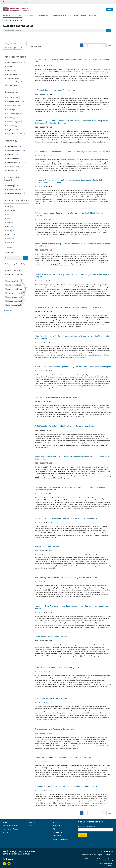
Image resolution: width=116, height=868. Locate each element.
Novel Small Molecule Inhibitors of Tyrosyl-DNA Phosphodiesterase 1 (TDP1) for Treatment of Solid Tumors (72, 458)
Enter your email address (87, 826)
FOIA (55, 829)
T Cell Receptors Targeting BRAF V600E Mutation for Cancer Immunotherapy (66, 518)
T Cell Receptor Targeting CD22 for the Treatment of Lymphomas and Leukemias (68, 307)
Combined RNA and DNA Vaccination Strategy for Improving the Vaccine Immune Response (72, 151)
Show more (8, 247)
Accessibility (57, 826)
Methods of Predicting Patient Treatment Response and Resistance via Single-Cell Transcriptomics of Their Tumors (68, 181)
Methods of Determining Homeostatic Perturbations (56, 397)
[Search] (110, 9)
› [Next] (112, 45)
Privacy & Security (59, 832)
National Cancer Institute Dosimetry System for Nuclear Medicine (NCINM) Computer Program (69, 214)
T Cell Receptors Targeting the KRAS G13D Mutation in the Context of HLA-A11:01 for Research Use (72, 60)
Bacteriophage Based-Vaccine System (51, 637)
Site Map (6, 832)
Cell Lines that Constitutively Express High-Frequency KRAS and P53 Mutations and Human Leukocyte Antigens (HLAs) (72, 489)
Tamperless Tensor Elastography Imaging (52, 698)
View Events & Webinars (11, 829)
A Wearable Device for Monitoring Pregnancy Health (56, 90)
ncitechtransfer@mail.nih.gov (92, 855)
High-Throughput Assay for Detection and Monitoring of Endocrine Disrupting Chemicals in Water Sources (72, 337)
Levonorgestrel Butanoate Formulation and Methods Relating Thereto (63, 758)
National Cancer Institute (106, 863)
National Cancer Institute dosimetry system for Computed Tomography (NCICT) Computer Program (72, 276)
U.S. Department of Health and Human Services (99, 859)
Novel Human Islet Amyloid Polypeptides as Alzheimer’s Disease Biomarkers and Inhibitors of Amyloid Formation (73, 245)
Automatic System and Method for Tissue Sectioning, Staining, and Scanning (66, 577)
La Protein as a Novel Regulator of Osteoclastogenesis (57, 668)
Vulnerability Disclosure (61, 839)
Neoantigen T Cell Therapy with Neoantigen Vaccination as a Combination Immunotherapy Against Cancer (72, 607)
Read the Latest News (10, 826)
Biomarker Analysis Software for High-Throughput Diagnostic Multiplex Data (66, 786)
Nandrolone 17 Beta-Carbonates (48, 547)
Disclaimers (57, 836)
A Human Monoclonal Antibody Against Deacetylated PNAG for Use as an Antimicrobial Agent (73, 367)
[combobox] (96, 9)
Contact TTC (32, 826)
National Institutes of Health (105, 861)
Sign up (83, 835)
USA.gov (111, 865)
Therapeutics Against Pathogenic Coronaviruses (55, 729)
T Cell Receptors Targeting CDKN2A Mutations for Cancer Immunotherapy (65, 426)
